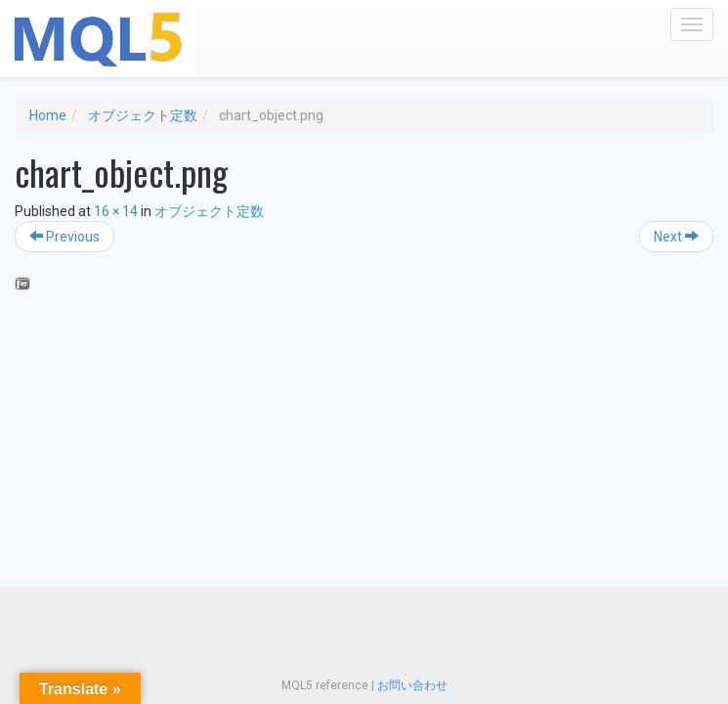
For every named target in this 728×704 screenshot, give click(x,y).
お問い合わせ (412, 685)
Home (48, 115)
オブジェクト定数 (143, 115)
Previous (64, 237)
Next (676, 237)
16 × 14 (116, 211)
